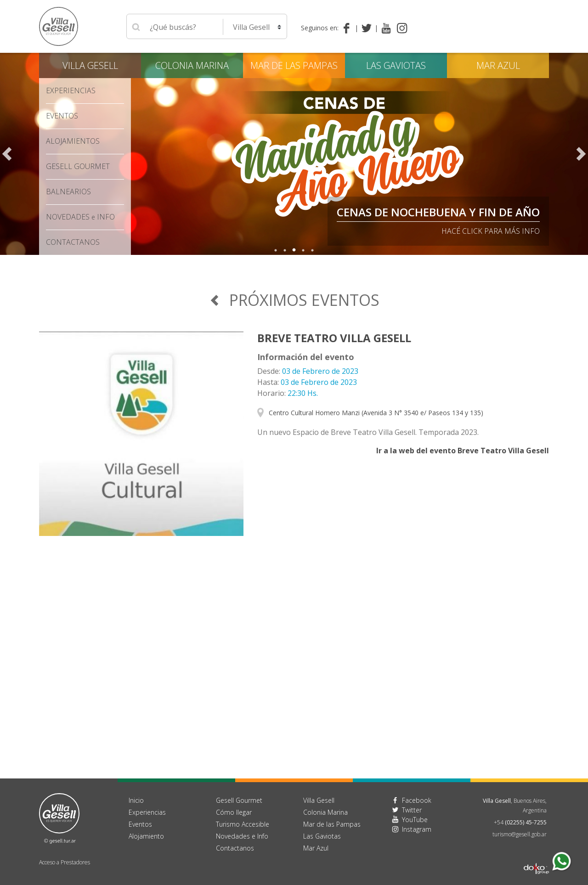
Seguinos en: (320, 28)
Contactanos (235, 848)
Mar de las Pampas (294, 65)
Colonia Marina (192, 65)
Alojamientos (73, 141)
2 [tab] (285, 250)
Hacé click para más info (491, 231)
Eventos (62, 116)
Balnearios (68, 192)
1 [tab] (276, 250)
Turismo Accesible (243, 824)
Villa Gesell (90, 65)
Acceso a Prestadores (65, 862)
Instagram (417, 829)
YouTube (415, 820)
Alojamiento (146, 836)
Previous (7, 154)
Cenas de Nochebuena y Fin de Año (438, 212)
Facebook (417, 800)
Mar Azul (498, 65)
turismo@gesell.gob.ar (520, 834)
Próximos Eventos (294, 300)
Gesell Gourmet (78, 166)
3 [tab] (294, 250)
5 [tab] (312, 250)
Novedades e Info (242, 836)
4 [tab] (303, 250)
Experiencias (71, 90)
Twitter (412, 810)
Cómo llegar (234, 812)
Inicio (136, 800)
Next (581, 154)
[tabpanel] (294, 154)
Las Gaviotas (396, 65)
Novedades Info (80, 217)
